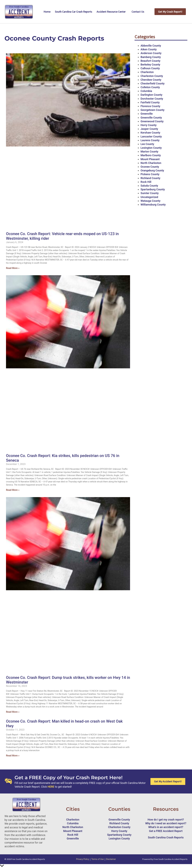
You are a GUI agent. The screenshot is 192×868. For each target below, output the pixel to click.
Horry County (149, 125)
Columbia (146, 91)
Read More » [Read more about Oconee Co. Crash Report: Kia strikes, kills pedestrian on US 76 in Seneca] (13, 490)
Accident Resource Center (111, 12)
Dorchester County (152, 99)
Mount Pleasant (150, 159)
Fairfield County (150, 102)
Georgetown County (152, 110)
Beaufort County (150, 61)
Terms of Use (98, 859)
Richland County (150, 178)
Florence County (150, 106)
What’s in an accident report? (166, 827)
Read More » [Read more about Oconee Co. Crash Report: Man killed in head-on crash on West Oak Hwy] (13, 756)
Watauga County (150, 201)
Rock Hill (146, 182)
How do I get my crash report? (166, 820)
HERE (51, 787)
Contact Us (138, 12)
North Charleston (151, 163)
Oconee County (150, 167)
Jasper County (149, 129)
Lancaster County (151, 136)
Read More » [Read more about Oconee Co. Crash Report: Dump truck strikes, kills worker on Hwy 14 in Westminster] (13, 712)
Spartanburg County (153, 189)
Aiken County (149, 49)
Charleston (147, 72)
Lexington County (151, 148)
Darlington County (151, 95)
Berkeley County (150, 65)
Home (47, 12)
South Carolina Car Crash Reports (73, 12)
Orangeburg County (152, 170)
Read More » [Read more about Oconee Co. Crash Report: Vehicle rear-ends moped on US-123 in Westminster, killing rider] (13, 268)
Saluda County (149, 186)
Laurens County (150, 140)
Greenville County (151, 118)
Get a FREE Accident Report (166, 831)
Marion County (149, 152)
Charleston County (152, 76)
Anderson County (151, 53)
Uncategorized (149, 197)
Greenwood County (152, 121)
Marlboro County (151, 155)
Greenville (147, 114)
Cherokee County (151, 80)
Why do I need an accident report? (166, 823)
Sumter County (150, 193)
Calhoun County (150, 68)
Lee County (147, 144)
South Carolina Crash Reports (166, 837)
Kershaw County (150, 133)
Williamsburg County (153, 205)
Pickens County (150, 174)
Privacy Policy (82, 859)
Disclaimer (111, 859)
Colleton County (150, 87)
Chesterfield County (153, 83)
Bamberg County (151, 57)
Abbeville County (151, 46)
